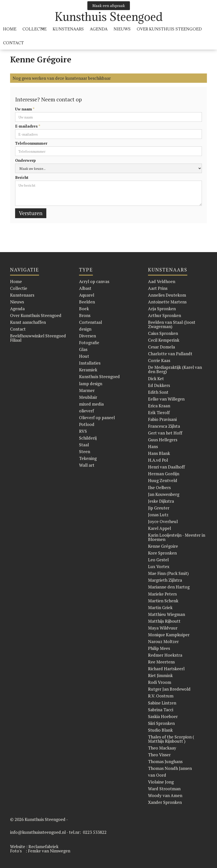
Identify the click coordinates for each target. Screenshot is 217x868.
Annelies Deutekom (167, 295)
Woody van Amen (165, 795)
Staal (84, 445)
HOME (10, 29)
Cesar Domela (161, 347)
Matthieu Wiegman (167, 614)
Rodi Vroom (160, 682)
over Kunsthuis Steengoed (169, 29)
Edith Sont (158, 392)
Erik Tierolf (159, 412)
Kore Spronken (162, 553)
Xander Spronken (165, 802)
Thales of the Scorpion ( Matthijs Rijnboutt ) (171, 739)
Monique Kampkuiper (169, 635)
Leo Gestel (158, 560)
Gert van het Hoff (165, 433)
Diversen (87, 336)
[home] (109, 17)
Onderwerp (25, 160)
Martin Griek (160, 607)
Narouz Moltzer (163, 641)
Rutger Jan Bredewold (169, 689)
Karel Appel (159, 528)
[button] (34, 29)
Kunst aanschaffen (28, 322)
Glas (83, 349)
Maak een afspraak (109, 6)
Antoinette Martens (167, 302)
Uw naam (25, 109)
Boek (84, 309)
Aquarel (87, 295)
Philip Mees (159, 648)
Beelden (87, 302)
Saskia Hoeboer (163, 716)
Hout (84, 356)
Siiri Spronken (161, 723)
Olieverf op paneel (97, 418)
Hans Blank (159, 453)
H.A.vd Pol (158, 460)
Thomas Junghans (165, 761)
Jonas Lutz (158, 515)
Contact (13, 43)
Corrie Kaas (159, 360)
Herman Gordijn (164, 474)
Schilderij (88, 438)
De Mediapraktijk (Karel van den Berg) (175, 369)
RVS (83, 431)
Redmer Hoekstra (165, 655)
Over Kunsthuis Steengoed (36, 315)
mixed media (91, 404)
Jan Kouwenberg (164, 494)
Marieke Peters (162, 594)
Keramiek (88, 370)
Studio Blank (160, 730)
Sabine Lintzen (162, 703)
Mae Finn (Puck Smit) (168, 573)
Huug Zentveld (163, 480)
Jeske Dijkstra (161, 501)
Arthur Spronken (165, 315)
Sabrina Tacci (161, 710)
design (85, 329)
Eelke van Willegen (166, 399)
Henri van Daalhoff (166, 467)
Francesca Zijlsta (164, 426)
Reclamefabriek (43, 846)
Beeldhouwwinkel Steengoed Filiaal (38, 338)
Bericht (22, 177)
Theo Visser (159, 755)
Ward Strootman (164, 789)
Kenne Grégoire (163, 546)
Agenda (99, 29)
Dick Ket (156, 379)
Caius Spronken (163, 333)
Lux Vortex (159, 566)
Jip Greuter (159, 508)
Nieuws (122, 29)
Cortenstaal (91, 322)
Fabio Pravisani (162, 419)
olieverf (86, 411)
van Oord (157, 775)
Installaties (90, 363)
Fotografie (89, 343)
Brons (85, 315)
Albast (85, 288)
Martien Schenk (163, 601)
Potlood (87, 424)
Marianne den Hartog (169, 587)
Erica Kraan (159, 406)
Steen (85, 451)
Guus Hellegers (163, 440)
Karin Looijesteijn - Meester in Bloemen (177, 537)
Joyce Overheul (163, 521)
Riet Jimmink (160, 675)
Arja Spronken (162, 309)
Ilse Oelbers (159, 487)
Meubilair (88, 397)
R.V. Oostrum (161, 696)
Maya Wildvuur (163, 628)
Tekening (88, 458)
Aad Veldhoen (162, 281)
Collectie (19, 288)
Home (16, 281)
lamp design (91, 384)
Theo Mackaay (162, 748)
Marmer (87, 390)
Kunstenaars (22, 295)
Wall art (87, 465)
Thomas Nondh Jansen (170, 768)
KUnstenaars (68, 29)
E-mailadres (28, 126)
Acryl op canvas (94, 281)
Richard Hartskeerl (166, 669)
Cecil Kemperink (164, 340)
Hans (153, 446)
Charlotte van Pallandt (170, 354)
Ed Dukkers (159, 385)
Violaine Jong (161, 782)
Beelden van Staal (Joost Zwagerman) (172, 324)
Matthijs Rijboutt (164, 621)
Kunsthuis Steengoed (99, 377)
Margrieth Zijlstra (165, 580)
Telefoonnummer (31, 143)
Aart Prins (158, 288)
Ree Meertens (161, 662)
